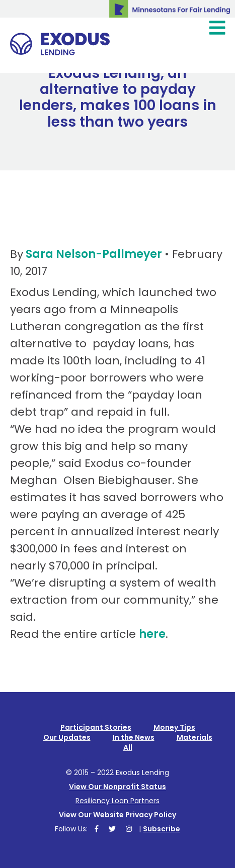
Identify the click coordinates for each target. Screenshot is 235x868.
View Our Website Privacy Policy (117, 815)
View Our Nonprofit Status (117, 787)
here (152, 634)
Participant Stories (96, 727)
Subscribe (162, 829)
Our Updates (67, 737)
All (128, 747)
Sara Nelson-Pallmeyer (94, 254)
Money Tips (174, 727)
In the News (134, 737)
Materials (194, 737)
